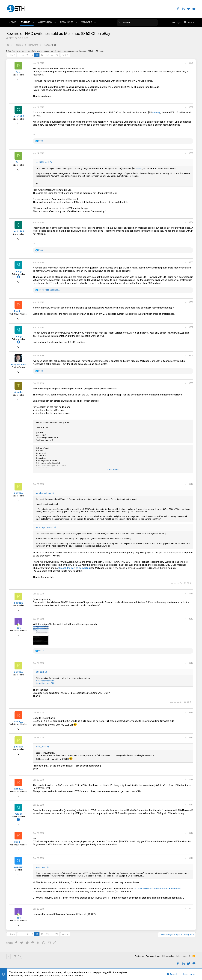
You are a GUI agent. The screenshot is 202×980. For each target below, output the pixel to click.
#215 (191, 738)
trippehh (18, 392)
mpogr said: (41, 867)
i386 (18, 628)
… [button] (23, 55)
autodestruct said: (44, 493)
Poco (18, 72)
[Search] (134, 23)
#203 (191, 153)
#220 (191, 909)
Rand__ (18, 311)
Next (64, 55)
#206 (191, 302)
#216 (191, 780)
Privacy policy (168, 956)
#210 (191, 484)
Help (178, 956)
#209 (191, 383)
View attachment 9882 (46, 681)
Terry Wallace (18, 365)
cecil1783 (18, 116)
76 (57, 55)
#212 (191, 619)
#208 (191, 355)
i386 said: (40, 672)
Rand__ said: (41, 747)
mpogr (11, 38)
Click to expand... (113, 470)
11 (37, 55)
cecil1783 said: (42, 162)
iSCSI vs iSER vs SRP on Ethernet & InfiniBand (158, 889)
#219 (191, 858)
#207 (191, 327)
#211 (191, 594)
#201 (191, 63)
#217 (191, 805)
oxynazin (18, 867)
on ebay (156, 112)
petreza (18, 493)
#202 (191, 107)
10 (32, 55)
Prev (12, 55)
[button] (33, 23)
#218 (191, 833)
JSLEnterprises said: (45, 527)
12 (42, 55)
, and (49, 290)
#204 (191, 222)
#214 (191, 712)
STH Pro (17, 956)
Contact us (140, 956)
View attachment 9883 (46, 683)
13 (47, 55)
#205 (191, 262)
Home (184, 956)
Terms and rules (153, 956)
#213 (191, 663)
